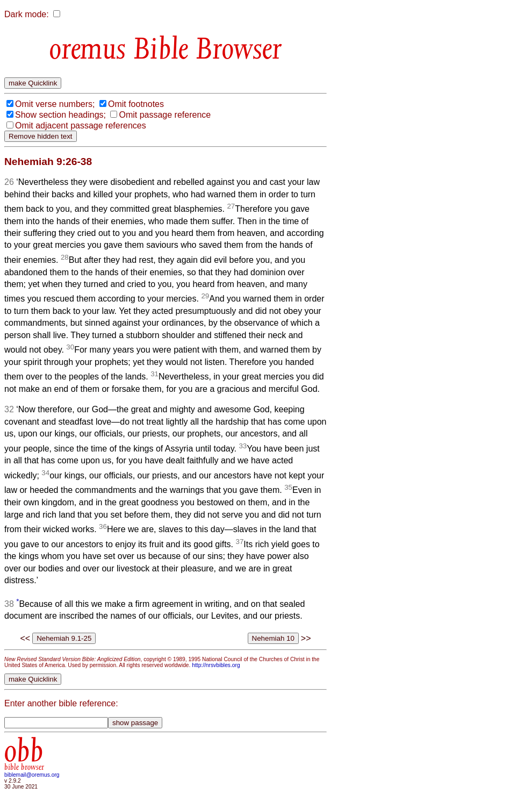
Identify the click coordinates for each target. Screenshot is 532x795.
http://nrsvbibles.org (216, 665)
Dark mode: (27, 14)
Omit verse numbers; (55, 104)
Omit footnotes (136, 104)
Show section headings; (60, 115)
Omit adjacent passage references (81, 126)
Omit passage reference (165, 115)
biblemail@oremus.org (32, 775)
